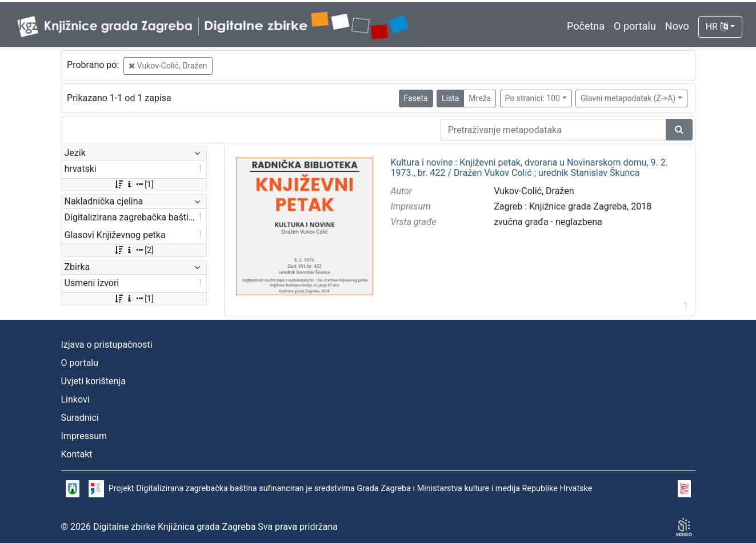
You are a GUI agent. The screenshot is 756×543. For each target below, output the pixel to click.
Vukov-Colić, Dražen (168, 66)
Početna (586, 26)
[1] (133, 184)
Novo (677, 26)
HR (717, 27)
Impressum (84, 436)
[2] (133, 250)
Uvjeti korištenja (93, 381)
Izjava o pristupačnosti (107, 345)
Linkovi (75, 399)
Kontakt (77, 454)
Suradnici (80, 418)
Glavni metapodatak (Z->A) (628, 98)
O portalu (635, 26)
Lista (450, 98)
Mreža (480, 98)
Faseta (416, 98)
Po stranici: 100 (533, 98)
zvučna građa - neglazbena (548, 222)
